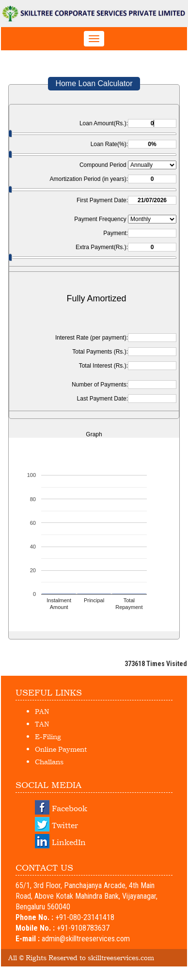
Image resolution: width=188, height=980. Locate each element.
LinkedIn (69, 842)
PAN (42, 711)
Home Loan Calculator (94, 83)
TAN (42, 724)
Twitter (65, 825)
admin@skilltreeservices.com (86, 939)
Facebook (70, 808)
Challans (49, 762)
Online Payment (61, 749)
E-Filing (48, 736)
